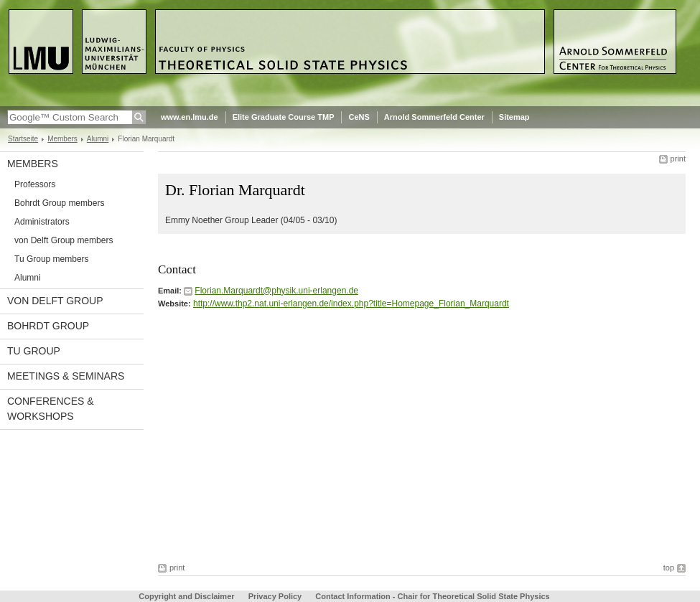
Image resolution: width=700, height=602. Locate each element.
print (678, 159)
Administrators (42, 222)
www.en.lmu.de (190, 117)
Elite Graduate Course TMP (284, 117)
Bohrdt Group (48, 326)
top (669, 568)
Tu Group (34, 351)
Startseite (23, 139)
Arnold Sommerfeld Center (434, 117)
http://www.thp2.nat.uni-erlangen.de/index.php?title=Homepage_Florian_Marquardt (351, 304)
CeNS (359, 117)
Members (62, 139)
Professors (35, 184)
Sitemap (514, 117)
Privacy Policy (275, 596)
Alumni (98, 139)
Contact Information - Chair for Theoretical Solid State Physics (432, 596)
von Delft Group (55, 301)
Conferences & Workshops (51, 409)
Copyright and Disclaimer (186, 596)
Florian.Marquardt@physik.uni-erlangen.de (276, 291)
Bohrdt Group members (59, 203)
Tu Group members (52, 259)
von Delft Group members (64, 240)
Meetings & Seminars (66, 376)
